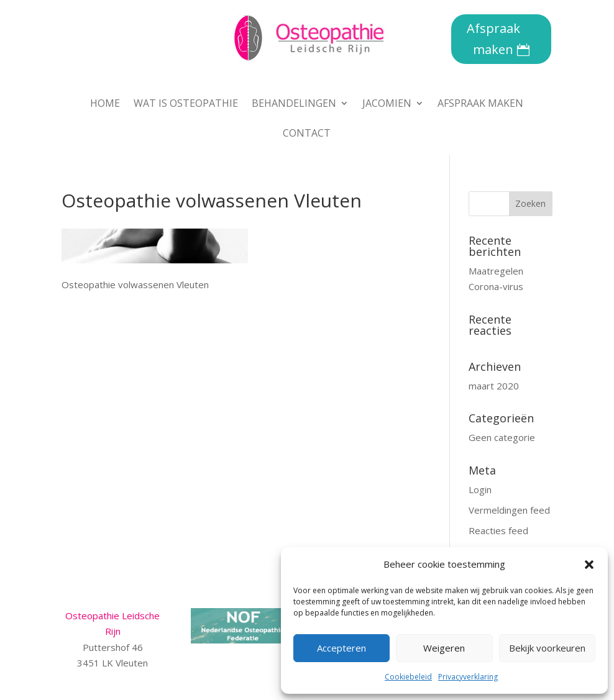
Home (105, 104)
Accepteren (341, 648)
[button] (589, 565)
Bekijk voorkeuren (547, 648)
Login (480, 489)
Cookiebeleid (408, 677)
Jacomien (387, 104)
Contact (307, 134)
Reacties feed (498, 530)
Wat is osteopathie (186, 104)
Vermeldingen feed (509, 510)
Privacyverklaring (468, 677)
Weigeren (444, 648)
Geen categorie (502, 437)
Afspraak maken (493, 39)
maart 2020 (494, 386)
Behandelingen (294, 104)
